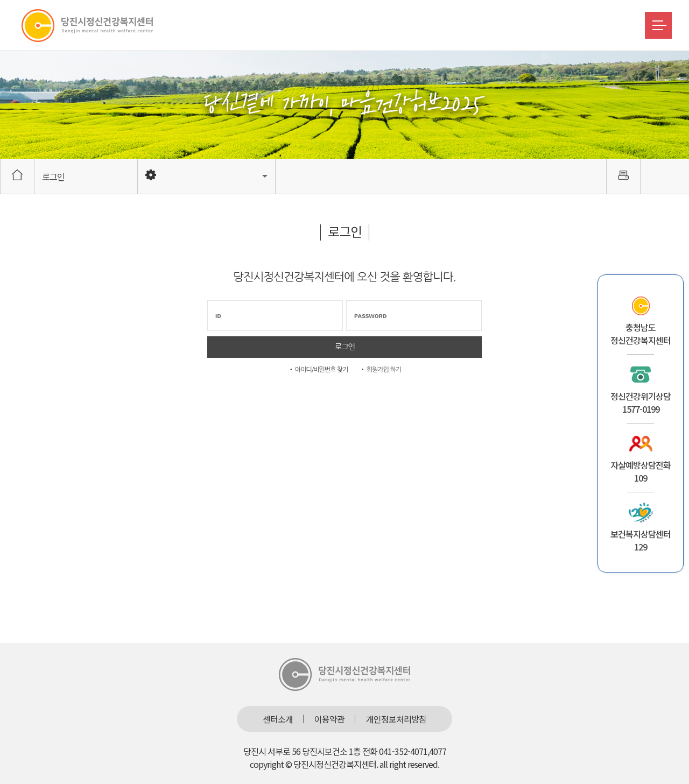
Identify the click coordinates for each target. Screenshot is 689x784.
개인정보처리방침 (396, 719)
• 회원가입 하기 (380, 370)
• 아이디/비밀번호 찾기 (318, 370)
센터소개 (278, 719)
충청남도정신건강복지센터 (641, 334)
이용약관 (329, 719)
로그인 (53, 176)
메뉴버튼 (658, 25)
